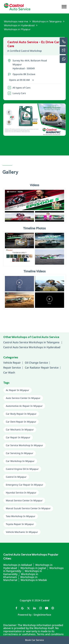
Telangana (53, 342)
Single (42, 615)
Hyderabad (53, 347)
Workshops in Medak (34, 580)
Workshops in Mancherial (20, 579)
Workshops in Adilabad (18, 565)
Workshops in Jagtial (33, 568)
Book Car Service (34, 640)
